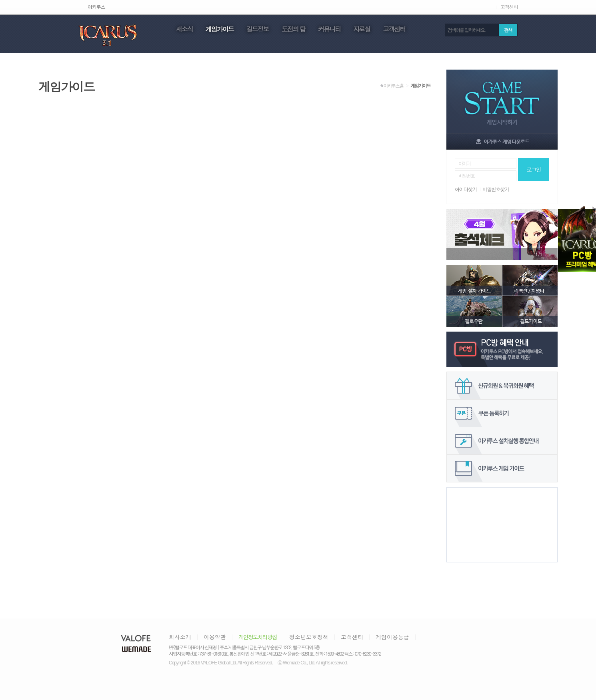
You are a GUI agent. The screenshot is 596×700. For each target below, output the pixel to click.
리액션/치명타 (530, 280)
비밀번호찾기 (496, 189)
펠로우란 (474, 311)
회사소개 (180, 637)
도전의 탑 (293, 30)
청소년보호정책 (309, 637)
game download (502, 141)
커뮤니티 (329, 30)
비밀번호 (466, 176)
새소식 (184, 30)
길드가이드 (530, 311)
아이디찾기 (466, 189)
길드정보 (258, 30)
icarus (108, 35)
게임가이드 (220, 30)
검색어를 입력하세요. (467, 30)
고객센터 (509, 7)
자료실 (362, 30)
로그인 (534, 169)
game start (502, 101)
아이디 (464, 163)
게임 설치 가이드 (474, 280)
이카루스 (96, 7)
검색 (508, 30)
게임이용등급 (392, 637)
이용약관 (215, 637)
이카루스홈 (394, 86)
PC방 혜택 (502, 349)
